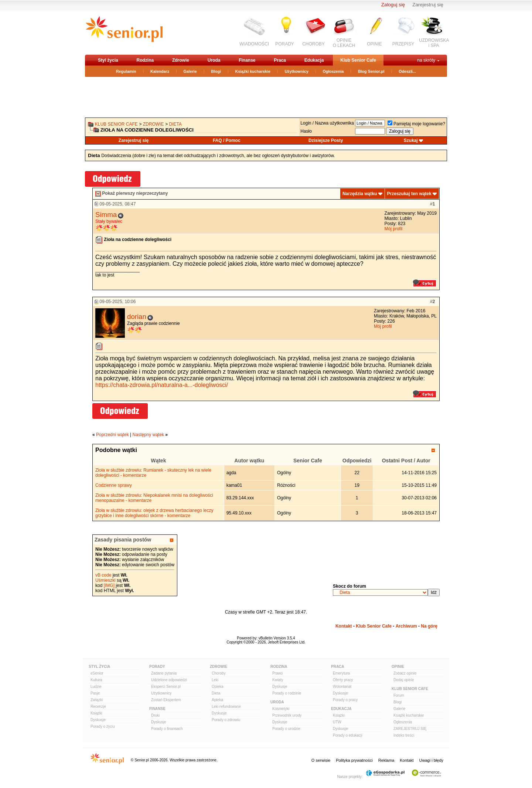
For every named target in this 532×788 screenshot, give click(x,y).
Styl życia (108, 60)
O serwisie (321, 760)
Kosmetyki (281, 709)
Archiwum (406, 626)
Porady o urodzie (286, 729)
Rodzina (145, 60)
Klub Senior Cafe (358, 60)
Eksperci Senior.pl (166, 687)
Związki (97, 700)
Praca (280, 60)
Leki (215, 680)
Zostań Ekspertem (166, 700)
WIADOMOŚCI (254, 44)
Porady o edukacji (348, 735)
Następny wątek (148, 435)
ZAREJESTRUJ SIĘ (410, 729)
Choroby (219, 673)
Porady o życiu (103, 726)
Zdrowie (181, 60)
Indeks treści (404, 735)
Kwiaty (278, 680)
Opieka (218, 687)
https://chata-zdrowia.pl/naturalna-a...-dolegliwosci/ (162, 385)
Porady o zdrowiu (226, 720)
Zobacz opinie (405, 673)
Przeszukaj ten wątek (409, 194)
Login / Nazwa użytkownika (327, 123)
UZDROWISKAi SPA (434, 43)
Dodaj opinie (404, 680)
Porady (157, 667)
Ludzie (96, 687)
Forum (399, 695)
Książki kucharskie (253, 71)
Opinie (398, 667)
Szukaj (411, 140)
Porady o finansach (167, 729)
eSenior (97, 673)
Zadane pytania (164, 673)
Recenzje (98, 707)
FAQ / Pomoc (227, 140)
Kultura (96, 680)
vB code (103, 575)
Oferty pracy (343, 680)
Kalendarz (160, 71)
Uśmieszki (105, 580)
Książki (96, 713)
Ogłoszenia (333, 71)
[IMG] (109, 585)
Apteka (217, 700)
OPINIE (374, 44)
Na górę (429, 626)
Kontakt (344, 626)
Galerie (190, 71)
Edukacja (314, 60)
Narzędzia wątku (360, 194)
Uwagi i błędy (431, 760)
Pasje (95, 693)
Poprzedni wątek (112, 435)
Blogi (216, 71)
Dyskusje (98, 720)
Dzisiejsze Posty (326, 140)
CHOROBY (313, 44)
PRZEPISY (403, 44)
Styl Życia (99, 667)
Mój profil (394, 229)
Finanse (247, 60)
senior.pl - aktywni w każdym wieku (124, 32)
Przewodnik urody (287, 715)
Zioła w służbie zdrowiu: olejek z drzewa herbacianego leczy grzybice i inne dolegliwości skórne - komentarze (154, 513)
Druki (155, 715)
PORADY (285, 44)
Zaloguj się (393, 5)
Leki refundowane (226, 707)
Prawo (277, 673)
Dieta (175, 124)
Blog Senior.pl (371, 71)
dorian (137, 317)
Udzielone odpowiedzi (169, 680)
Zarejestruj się (428, 5)
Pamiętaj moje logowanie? (416, 124)
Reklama (386, 760)
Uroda (214, 60)
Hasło (306, 131)
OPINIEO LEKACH (344, 43)
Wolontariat (342, 687)
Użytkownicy (296, 71)
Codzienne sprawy (114, 485)
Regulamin (126, 71)
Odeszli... (407, 71)
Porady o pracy (345, 700)
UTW (337, 722)
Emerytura (341, 673)
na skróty (426, 60)
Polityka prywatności (354, 760)
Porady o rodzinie (287, 693)
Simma (106, 215)
